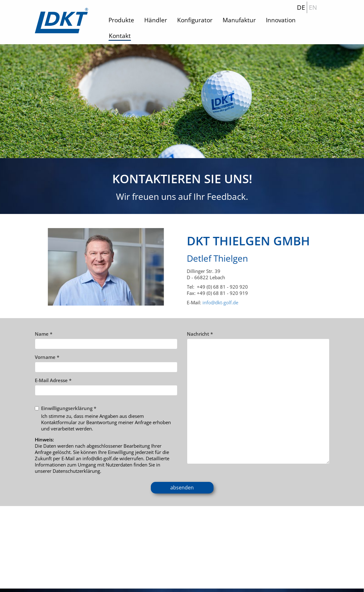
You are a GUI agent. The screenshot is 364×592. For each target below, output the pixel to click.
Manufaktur (239, 20)
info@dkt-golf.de (231, 302)
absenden (182, 488)
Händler (156, 20)
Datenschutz (200, 584)
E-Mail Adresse (53, 380)
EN (313, 7)
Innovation (281, 20)
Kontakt (120, 36)
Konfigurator (195, 20)
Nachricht (200, 334)
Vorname (47, 357)
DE (301, 7)
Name (44, 334)
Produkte (121, 20)
